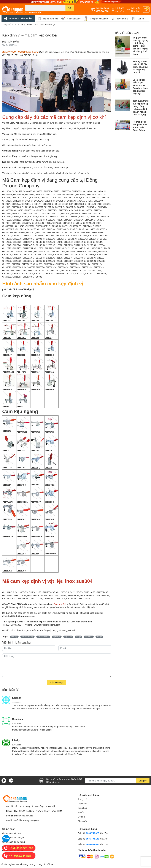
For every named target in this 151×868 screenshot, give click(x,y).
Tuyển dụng (123, 19)
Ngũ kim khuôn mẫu (33, 12)
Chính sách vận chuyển (13, 837)
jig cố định (57, 637)
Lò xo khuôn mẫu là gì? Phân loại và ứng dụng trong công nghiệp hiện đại (141, 87)
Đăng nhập (135, 11)
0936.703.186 (93, 839)
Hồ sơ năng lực (51, 19)
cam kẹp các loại (28, 637)
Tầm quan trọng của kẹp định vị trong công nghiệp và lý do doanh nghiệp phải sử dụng (141, 108)
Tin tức (81, 812)
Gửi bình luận (57, 683)
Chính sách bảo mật (12, 833)
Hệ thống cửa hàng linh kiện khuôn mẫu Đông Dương (140, 126)
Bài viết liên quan (127, 33)
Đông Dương (29, 864)
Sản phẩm (83, 808)
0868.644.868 (102, 11)
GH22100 (49, 536)
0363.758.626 (93, 833)
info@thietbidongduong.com (26, 820)
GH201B (35, 451)
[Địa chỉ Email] (117, 781)
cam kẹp (14, 637)
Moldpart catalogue (99, 19)
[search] (70, 8)
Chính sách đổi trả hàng (14, 842)
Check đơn (83, 821)
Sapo (53, 864)
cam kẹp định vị (43, 637)
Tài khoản (136, 8)
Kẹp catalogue (74, 19)
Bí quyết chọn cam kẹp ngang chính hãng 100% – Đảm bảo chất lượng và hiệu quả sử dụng (140, 46)
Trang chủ (83, 799)
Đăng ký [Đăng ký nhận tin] (143, 781)
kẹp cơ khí (68, 637)
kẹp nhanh (89, 637)
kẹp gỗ (78, 637)
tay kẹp (99, 637)
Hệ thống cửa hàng (120, 9)
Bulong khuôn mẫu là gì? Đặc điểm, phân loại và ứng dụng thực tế (140, 67)
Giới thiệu (82, 804)
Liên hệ (141, 19)
